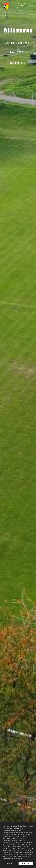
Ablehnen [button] (10, 863)
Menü (31, 6)
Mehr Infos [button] (20, 859)
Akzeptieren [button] (26, 863)
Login (21, 6)
